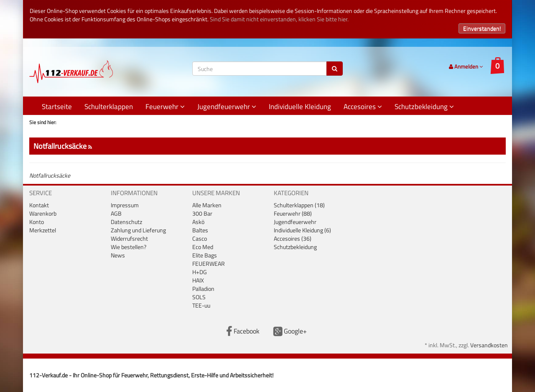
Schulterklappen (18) (299, 205)
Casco (200, 238)
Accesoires (363, 107)
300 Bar (202, 213)
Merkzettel (43, 230)
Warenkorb (43, 213)
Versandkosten (489, 345)
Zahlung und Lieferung (138, 230)
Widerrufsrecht (129, 238)
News (118, 255)
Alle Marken (207, 205)
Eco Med (203, 247)
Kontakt (39, 205)
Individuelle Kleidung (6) (302, 230)
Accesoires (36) (293, 238)
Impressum (125, 205)
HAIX (198, 280)
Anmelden (466, 66)
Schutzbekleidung (424, 107)
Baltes (200, 230)
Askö (198, 222)
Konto (37, 222)
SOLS (199, 297)
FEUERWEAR (209, 263)
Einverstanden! (482, 28)
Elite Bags (205, 255)
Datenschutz (126, 222)
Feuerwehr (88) (293, 213)
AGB (116, 213)
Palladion (203, 289)
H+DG (200, 272)
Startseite (57, 107)
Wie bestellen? (129, 247)
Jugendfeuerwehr (227, 107)
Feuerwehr (165, 107)
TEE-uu (201, 305)
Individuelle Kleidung (300, 107)
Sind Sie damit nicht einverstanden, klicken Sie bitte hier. (279, 19)
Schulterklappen (109, 107)
